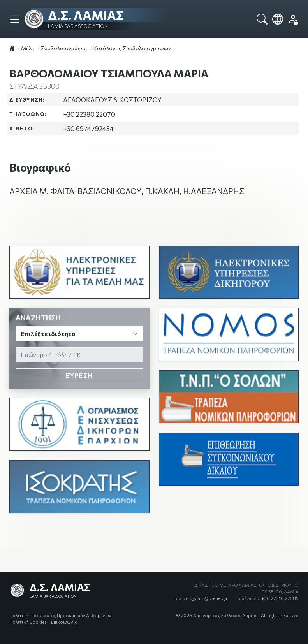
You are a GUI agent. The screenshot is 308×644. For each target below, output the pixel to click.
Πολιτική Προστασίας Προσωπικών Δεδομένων (60, 615)
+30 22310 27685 (268, 598)
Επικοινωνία (64, 622)
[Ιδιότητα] (79, 334)
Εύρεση (79, 375)
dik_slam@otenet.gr (200, 598)
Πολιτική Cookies (28, 622)
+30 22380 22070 (89, 114)
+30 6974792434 (88, 128)
